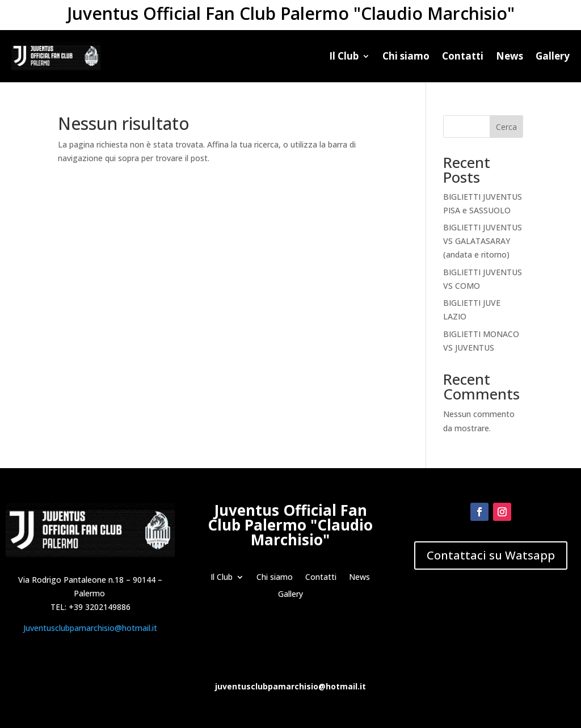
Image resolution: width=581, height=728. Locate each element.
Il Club (344, 56)
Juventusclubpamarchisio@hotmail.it (90, 628)
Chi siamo (406, 56)
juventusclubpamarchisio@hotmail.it (290, 686)
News (510, 56)
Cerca (506, 127)
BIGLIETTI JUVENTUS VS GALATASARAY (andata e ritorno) (483, 241)
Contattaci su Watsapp (491, 555)
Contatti (463, 56)
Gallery (553, 56)
